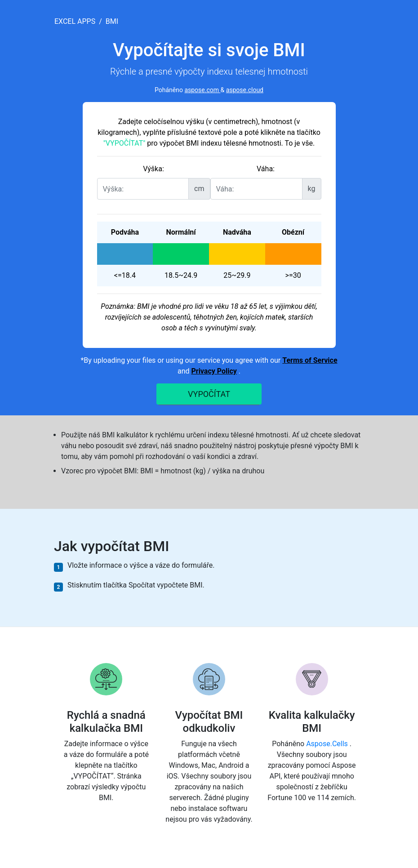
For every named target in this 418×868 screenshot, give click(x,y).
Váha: (266, 169)
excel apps (75, 21)
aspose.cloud (245, 90)
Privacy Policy (214, 371)
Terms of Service (310, 360)
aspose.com (202, 90)
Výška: (153, 169)
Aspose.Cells (328, 744)
